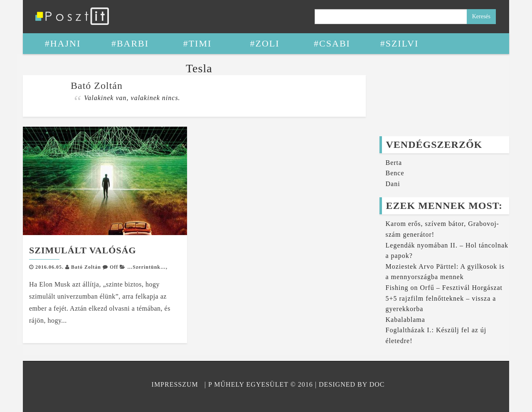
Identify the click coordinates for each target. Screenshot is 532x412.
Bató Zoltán (86, 267)
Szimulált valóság (83, 250)
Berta (394, 163)
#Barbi (130, 43)
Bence (395, 173)
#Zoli (265, 43)
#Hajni (63, 43)
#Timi (198, 43)
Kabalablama (405, 320)
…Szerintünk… (147, 267)
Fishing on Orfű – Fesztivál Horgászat (444, 288)
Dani (393, 184)
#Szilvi (400, 43)
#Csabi (332, 43)
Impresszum (175, 384)
